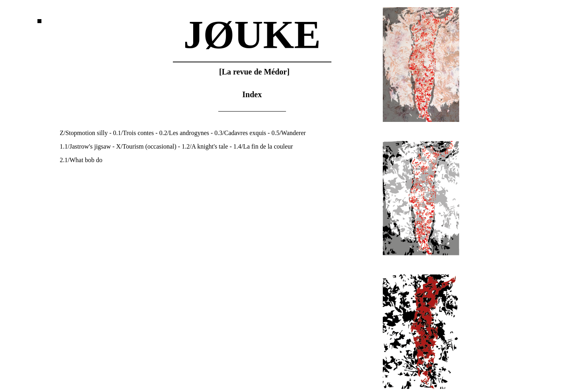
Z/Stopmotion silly (84, 133)
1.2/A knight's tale (205, 146)
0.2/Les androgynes (184, 133)
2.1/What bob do (81, 160)
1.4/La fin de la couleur (263, 146)
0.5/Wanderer (288, 133)
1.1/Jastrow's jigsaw (85, 146)
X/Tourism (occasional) (146, 146)
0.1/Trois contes (134, 133)
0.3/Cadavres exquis (240, 133)
